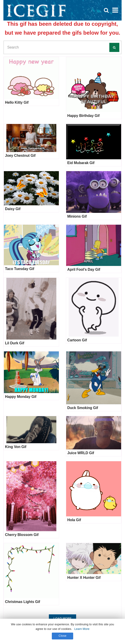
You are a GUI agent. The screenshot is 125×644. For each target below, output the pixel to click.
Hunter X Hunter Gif (84, 578)
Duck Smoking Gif (83, 408)
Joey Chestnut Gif (20, 156)
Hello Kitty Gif (17, 102)
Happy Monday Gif (21, 397)
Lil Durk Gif (15, 343)
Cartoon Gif (77, 340)
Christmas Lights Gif (22, 602)
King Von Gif (16, 447)
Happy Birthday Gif (83, 116)
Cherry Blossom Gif (22, 535)
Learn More (82, 629)
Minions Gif (77, 216)
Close (63, 636)
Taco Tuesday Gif (20, 269)
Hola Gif (74, 520)
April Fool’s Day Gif (84, 269)
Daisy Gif (13, 209)
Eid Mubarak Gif (81, 163)
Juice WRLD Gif (81, 453)
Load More (62, 618)
